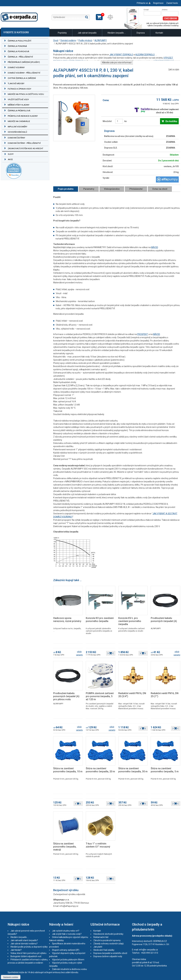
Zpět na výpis (174, 69)
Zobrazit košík (99, 17)
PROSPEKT (143, 334)
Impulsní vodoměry (17, 127)
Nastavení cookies (11, 977)
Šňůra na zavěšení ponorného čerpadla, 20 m (100, 770)
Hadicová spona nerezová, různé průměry (67, 620)
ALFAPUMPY (101, 40)
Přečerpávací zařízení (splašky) (24, 62)
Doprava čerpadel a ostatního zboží (110, 953)
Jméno (164, 10)
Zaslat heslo (172, 3)
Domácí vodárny (16, 67)
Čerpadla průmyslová (19, 111)
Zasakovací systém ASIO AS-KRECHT (25, 148)
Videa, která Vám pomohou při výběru (28, 953)
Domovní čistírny (16, 138)
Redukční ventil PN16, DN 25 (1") (165, 695)
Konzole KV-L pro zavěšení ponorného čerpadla (130, 621)
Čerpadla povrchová (18, 51)
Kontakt (159, 33)
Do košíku (171, 121)
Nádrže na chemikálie (19, 121)
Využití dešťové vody (18, 99)
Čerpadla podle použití (19, 41)
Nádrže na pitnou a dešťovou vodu (26, 94)
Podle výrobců (85, 40)
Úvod (56, 40)
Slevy (11, 154)
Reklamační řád (101, 937)
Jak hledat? (16, 950)
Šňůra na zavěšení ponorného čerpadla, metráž (65, 847)
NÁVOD (154, 247)
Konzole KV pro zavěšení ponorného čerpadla (100, 620)
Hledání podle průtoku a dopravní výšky (29, 947)
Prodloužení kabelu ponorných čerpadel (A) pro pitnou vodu (66, 696)
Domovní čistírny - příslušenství (24, 143)
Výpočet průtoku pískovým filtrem (68, 960)
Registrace (158, 3)
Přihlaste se (142, 3)
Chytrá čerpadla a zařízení (22, 78)
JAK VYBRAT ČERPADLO (121, 55)
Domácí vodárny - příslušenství (24, 73)
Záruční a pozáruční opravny (107, 940)
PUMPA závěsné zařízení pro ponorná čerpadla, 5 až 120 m (100, 696)
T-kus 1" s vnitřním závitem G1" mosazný (98, 845)
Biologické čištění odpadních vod (26, 956)
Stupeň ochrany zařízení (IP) (66, 950)
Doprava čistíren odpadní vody (108, 956)
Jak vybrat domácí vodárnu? (24, 944)
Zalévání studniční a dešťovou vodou (69, 969)
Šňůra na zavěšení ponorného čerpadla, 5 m (165, 770)
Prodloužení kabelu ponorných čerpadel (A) (164, 620)
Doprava (141, 33)
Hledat (87, 17)
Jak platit (98, 947)
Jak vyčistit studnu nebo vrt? (66, 931)
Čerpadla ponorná (17, 46)
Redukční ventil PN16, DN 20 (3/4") (132, 695)
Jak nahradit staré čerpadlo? (24, 940)
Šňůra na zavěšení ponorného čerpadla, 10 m (68, 770)
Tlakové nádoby (16, 83)
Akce (10, 159)
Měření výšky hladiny (19, 105)
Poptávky (62, 33)
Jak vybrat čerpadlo (87, 33)
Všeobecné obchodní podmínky (108, 934)
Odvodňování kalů (17, 132)
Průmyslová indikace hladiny (23, 116)
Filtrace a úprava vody (19, 89)
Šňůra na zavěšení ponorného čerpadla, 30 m (133, 770)
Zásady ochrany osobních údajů (109, 944)
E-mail (146, 10)
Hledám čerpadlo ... (117, 33)
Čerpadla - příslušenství (20, 57)
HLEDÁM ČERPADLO (145, 55)
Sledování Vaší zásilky (104, 950)
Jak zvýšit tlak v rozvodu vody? (67, 934)
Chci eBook (171, 18)
